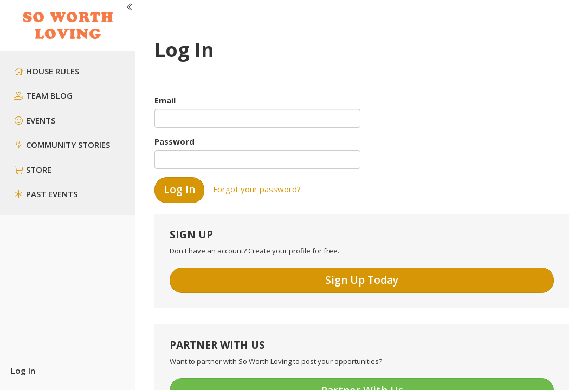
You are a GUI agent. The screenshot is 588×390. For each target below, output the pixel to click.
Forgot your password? (257, 189)
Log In (23, 370)
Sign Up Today (362, 280)
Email (165, 100)
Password (175, 141)
